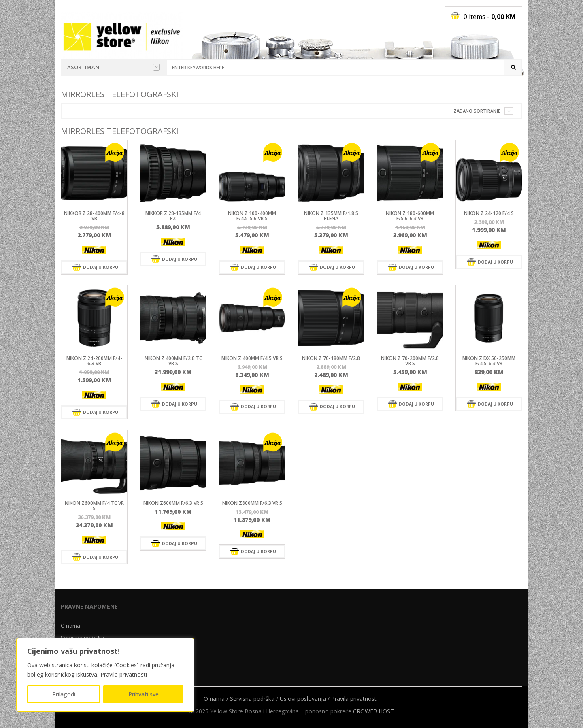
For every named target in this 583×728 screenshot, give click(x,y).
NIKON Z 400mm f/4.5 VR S (252, 358)
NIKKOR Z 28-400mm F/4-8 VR (94, 216)
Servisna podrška (252, 699)
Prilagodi (64, 694)
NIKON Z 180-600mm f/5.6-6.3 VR (410, 216)
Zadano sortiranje (477, 111)
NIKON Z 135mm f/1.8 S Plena (331, 216)
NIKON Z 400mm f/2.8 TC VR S (173, 361)
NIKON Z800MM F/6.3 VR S (252, 503)
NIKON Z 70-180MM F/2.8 (331, 358)
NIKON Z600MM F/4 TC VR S (94, 506)
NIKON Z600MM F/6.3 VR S (173, 503)
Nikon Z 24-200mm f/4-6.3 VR (94, 361)
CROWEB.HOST (373, 711)
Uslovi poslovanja (303, 699)
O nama (70, 626)
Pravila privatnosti (124, 674)
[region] (105, 675)
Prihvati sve (144, 694)
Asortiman (113, 67)
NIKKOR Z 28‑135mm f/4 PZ (173, 216)
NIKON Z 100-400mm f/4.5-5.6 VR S (252, 216)
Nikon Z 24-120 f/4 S (489, 213)
